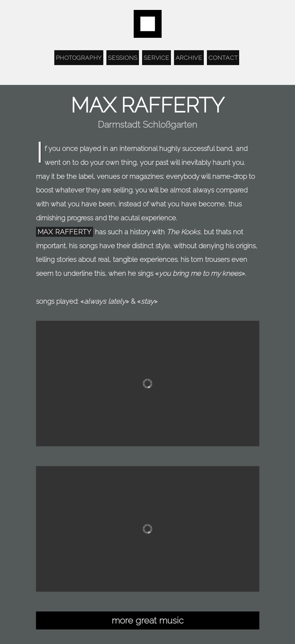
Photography (79, 58)
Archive (189, 58)
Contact (223, 58)
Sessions (123, 58)
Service (156, 58)
